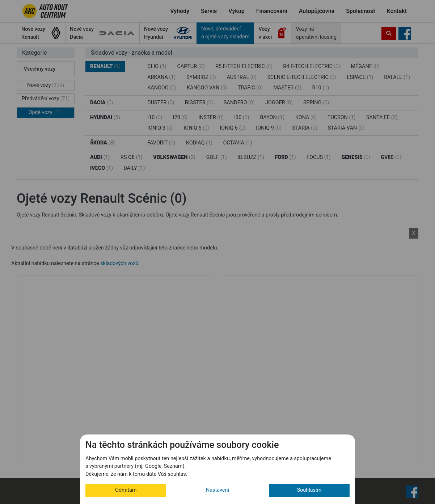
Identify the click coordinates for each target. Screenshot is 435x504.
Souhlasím (309, 490)
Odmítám (126, 490)
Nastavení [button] (217, 490)
